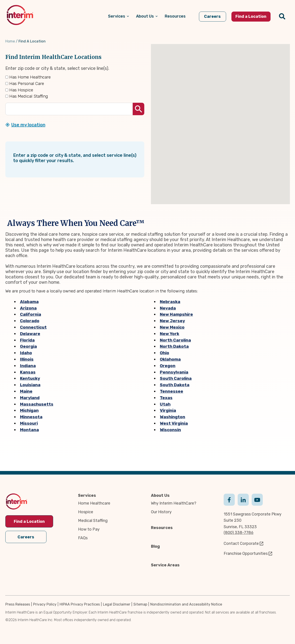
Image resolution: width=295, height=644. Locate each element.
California (31, 314)
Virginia (168, 410)
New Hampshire (176, 314)
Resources (162, 528)
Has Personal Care (25, 84)
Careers (26, 537)
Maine (26, 391)
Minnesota (31, 417)
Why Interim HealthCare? (174, 503)
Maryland (30, 398)
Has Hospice (19, 90)
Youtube (257, 499)
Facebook (229, 499)
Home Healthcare (94, 503)
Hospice (86, 512)
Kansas (28, 372)
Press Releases (18, 604)
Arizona (28, 308)
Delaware (30, 334)
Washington (173, 417)
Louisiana (30, 385)
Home (10, 41)
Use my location (28, 125)
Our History (161, 512)
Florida (27, 340)
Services (87, 495)
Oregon (168, 366)
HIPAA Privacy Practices (80, 604)
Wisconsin (170, 430)
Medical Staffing (93, 521)
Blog (155, 546)
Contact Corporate (241, 543)
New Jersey (172, 321)
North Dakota (174, 346)
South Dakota (175, 385)
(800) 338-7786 (239, 533)
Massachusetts (37, 404)
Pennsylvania (174, 372)
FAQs (83, 538)
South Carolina (176, 378)
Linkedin (243, 499)
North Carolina (175, 340)
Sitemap (140, 604)
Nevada (168, 308)
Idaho (26, 353)
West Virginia (174, 423)
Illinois (27, 359)
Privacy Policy (45, 604)
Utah (165, 404)
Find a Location (29, 521)
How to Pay (89, 529)
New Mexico (172, 327)
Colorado (30, 321)
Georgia (28, 346)
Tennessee (172, 391)
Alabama (29, 302)
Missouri (29, 423)
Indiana (28, 366)
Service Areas (165, 565)
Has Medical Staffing (27, 96)
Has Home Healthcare (28, 77)
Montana (29, 430)
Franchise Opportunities (246, 553)
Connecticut (33, 327)
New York (170, 334)
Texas (166, 398)
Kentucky (30, 378)
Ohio (165, 353)
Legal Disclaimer (117, 604)
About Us (160, 495)
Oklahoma (170, 359)
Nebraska (170, 302)
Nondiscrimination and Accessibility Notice (186, 604)
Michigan (29, 410)
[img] (20, 15)
